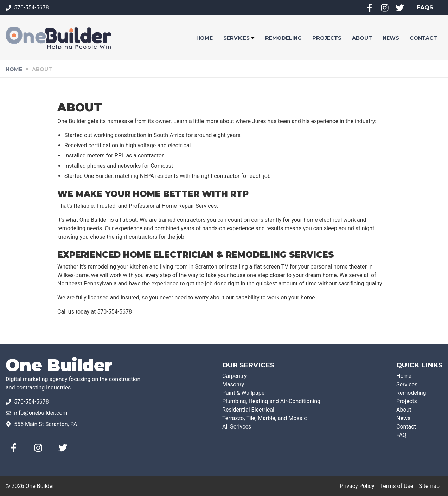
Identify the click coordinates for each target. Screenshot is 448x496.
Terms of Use (396, 486)
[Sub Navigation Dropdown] (253, 38)
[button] (204, 38)
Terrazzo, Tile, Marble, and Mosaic (265, 418)
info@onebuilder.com (41, 413)
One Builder (59, 365)
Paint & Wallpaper (244, 393)
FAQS (425, 8)
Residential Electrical (248, 410)
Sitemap (429, 486)
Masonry (233, 384)
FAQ (401, 435)
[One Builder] (58, 38)
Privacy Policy (357, 486)
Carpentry (234, 376)
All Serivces (237, 427)
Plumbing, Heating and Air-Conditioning (271, 401)
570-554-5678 (31, 8)
